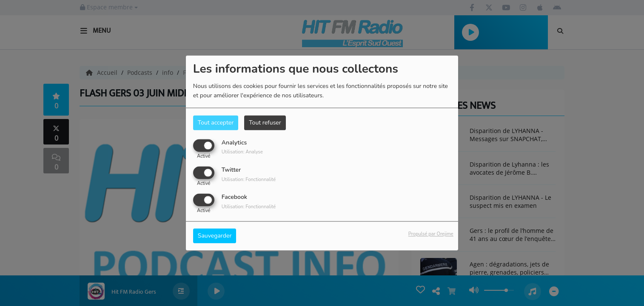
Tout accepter (216, 123)
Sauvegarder (215, 236)
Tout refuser (265, 123)
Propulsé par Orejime (431, 234)
